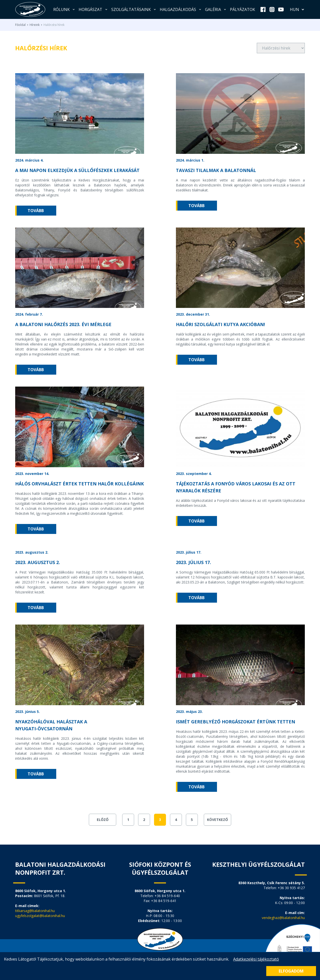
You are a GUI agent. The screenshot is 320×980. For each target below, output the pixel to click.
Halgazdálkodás (181, 9)
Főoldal (20, 25)
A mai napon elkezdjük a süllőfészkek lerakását (77, 170)
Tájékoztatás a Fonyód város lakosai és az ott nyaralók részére (236, 487)
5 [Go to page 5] (192, 820)
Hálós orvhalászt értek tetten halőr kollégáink (80, 484)
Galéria (216, 9)
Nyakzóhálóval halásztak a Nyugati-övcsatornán (51, 725)
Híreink (35, 25)
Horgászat (93, 9)
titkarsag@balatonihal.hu (35, 911)
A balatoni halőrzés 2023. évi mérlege (63, 324)
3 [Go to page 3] (160, 820)
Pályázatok (242, 9)
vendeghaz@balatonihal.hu (283, 918)
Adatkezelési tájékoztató (256, 959)
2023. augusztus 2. (38, 562)
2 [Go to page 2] (144, 820)
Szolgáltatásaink (134, 9)
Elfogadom (291, 971)
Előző (103, 820)
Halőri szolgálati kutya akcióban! (220, 324)
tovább (36, 211)
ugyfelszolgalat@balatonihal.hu (40, 916)
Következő (217, 820)
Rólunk (64, 9)
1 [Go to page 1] (128, 820)
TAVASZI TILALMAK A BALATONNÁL (216, 170)
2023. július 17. (193, 562)
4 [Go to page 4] (176, 820)
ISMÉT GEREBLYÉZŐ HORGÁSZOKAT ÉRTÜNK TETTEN (236, 722)
